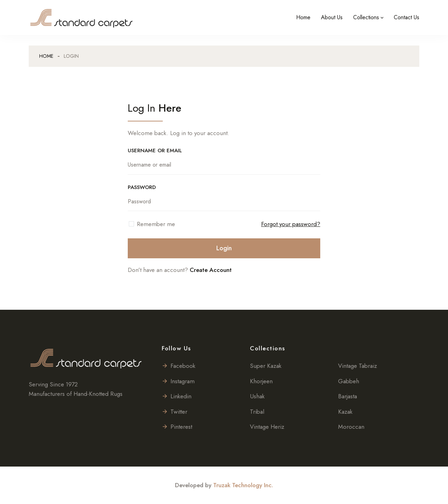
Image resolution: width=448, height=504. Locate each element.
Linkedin (177, 396)
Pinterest (177, 427)
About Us (332, 17)
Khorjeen (261, 381)
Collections (366, 17)
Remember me (156, 224)
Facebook (178, 366)
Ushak (257, 396)
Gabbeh (349, 381)
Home (303, 17)
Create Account (211, 270)
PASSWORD (142, 187)
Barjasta (348, 396)
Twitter (174, 412)
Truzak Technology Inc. (243, 485)
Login (224, 248)
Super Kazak (266, 366)
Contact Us (407, 17)
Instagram (178, 381)
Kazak (345, 412)
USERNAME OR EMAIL (155, 150)
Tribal (257, 412)
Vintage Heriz (267, 427)
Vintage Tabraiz (358, 366)
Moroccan (351, 427)
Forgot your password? (291, 224)
